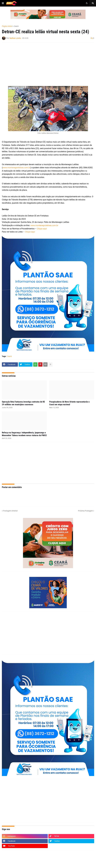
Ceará (16, 26)
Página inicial (7, 26)
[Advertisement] (45, 63)
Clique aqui (42, 229)
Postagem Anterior (10, 511)
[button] (3, 3)
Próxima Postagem (85, 511)
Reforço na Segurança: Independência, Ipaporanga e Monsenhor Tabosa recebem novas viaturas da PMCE (24, 434)
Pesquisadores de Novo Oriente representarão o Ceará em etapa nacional (69, 403)
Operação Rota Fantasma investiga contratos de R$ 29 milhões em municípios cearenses (23, 403)
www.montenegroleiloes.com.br (16, 168)
